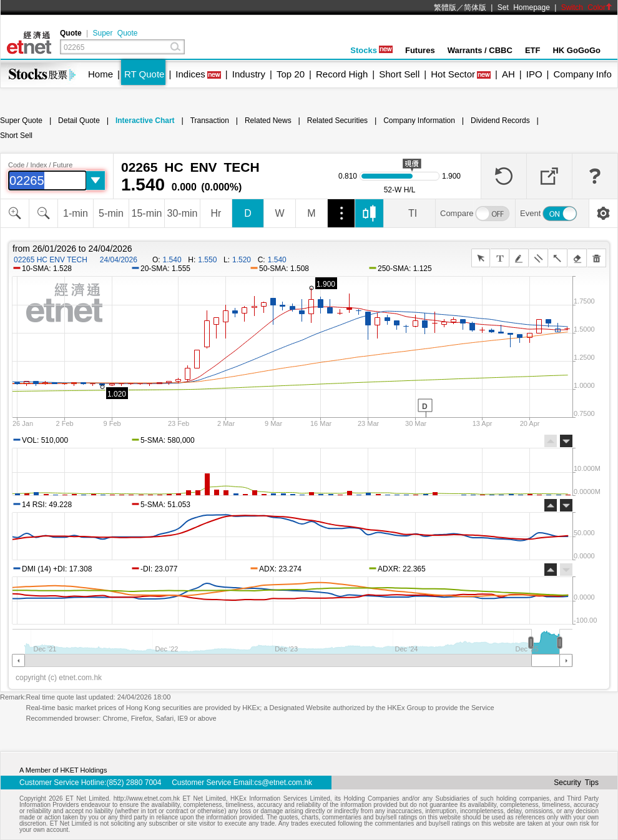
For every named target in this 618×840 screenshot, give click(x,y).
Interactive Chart (145, 121)
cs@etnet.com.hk (283, 783)
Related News (268, 121)
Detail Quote (79, 121)
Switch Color (587, 7)
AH (508, 74)
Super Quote (115, 33)
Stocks (371, 50)
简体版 (475, 7)
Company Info (582, 74)
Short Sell (399, 74)
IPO (534, 74)
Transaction (210, 121)
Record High (342, 74)
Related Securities (337, 121)
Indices (190, 74)
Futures (420, 50)
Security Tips (576, 783)
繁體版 (445, 7)
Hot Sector (453, 74)
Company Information (419, 121)
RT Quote (144, 74)
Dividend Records (500, 121)
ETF (533, 50)
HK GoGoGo (576, 50)
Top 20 (291, 74)
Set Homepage (524, 7)
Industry (249, 74)
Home (101, 74)
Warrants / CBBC (480, 50)
